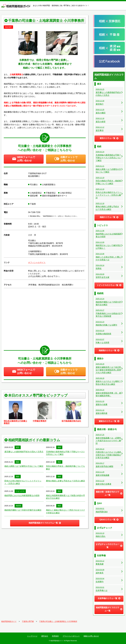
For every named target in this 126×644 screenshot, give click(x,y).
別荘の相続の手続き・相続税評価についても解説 (65, 468)
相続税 (19, 506)
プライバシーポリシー (71, 636)
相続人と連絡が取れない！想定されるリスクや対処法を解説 (65, 511)
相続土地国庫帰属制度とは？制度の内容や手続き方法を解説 (65, 497)
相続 (59, 447)
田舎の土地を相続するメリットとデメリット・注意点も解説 (23, 482)
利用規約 (55, 636)
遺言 (18, 447)
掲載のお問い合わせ (91, 636)
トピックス (20, 491)
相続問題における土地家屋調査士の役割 (22, 495)
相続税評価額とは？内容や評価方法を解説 (23, 510)
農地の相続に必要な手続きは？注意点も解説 (65, 481)
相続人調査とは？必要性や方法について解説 (24, 466)
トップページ (32, 636)
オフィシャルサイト (37, 262)
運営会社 (45, 636)
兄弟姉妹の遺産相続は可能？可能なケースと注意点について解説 (65, 453)
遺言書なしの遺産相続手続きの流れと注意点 (24, 452)
